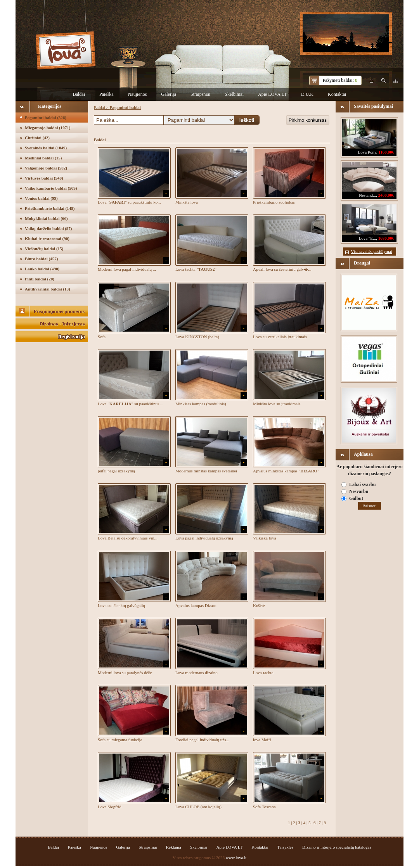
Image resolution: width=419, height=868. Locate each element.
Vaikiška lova (265, 538)
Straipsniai (200, 94)
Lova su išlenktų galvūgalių (121, 605)
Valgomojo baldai (46, 168)
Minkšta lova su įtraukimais (277, 404)
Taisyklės (285, 847)
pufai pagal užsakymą (116, 471)
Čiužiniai (37, 138)
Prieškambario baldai (50, 208)
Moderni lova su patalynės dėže (125, 673)
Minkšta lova (187, 202)
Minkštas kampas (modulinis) (201, 404)
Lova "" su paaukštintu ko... (129, 202)
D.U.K (307, 94)
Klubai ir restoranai (47, 239)
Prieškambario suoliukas (274, 202)
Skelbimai (234, 94)
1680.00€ (386, 238)
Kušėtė (259, 605)
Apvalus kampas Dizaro (196, 605)
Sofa (102, 337)
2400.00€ (386, 195)
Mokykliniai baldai (46, 218)
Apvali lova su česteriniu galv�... (282, 269)
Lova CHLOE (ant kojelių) (198, 807)
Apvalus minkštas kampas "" (286, 471)
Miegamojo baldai (48, 128)
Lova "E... (367, 238)
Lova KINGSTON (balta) (197, 337)
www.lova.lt (236, 858)
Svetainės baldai (46, 148)
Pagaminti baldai (46, 118)
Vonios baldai (41, 198)
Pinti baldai (40, 279)
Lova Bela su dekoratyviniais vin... (128, 538)
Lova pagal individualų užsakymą (204, 538)
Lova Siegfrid (110, 807)
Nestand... (367, 195)
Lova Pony (367, 152)
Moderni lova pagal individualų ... (127, 269)
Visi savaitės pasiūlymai (371, 251)
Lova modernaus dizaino (197, 673)
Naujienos (138, 94)
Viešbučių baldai (44, 249)
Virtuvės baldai (44, 178)
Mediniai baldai (43, 158)
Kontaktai (337, 94)
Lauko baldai (42, 269)
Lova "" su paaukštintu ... (130, 404)
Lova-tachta (263, 673)
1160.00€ (386, 152)
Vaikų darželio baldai (48, 228)
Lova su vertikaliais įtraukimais (280, 337)
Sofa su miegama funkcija (120, 740)
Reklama (174, 847)
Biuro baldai (41, 259)
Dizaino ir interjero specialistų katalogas (337, 847)
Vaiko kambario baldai (51, 188)
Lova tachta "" (196, 269)
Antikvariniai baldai (48, 289)
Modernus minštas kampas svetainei (206, 471)
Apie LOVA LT (272, 94)
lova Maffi (262, 740)
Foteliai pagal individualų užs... (202, 740)
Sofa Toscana (264, 807)
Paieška (106, 94)
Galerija (169, 94)
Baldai (79, 94)
